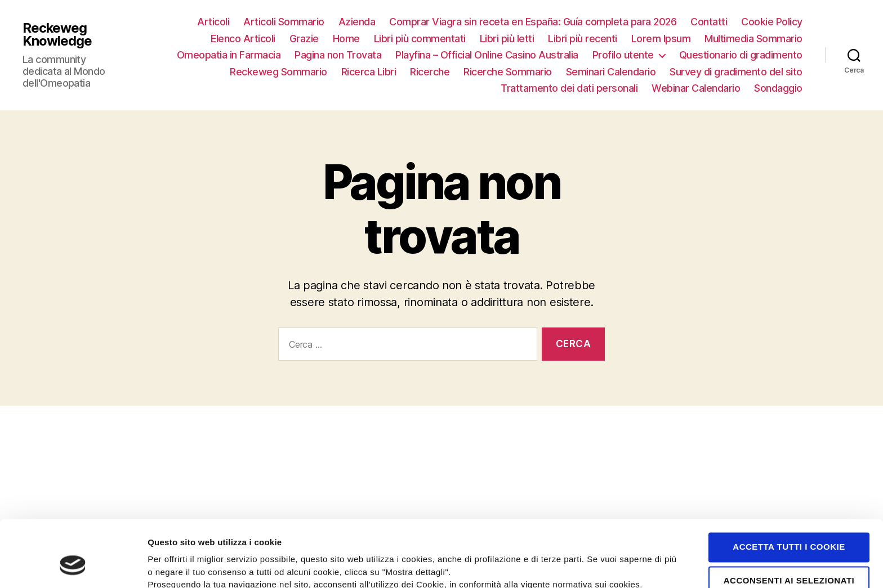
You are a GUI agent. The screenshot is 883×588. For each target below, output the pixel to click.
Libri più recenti (583, 39)
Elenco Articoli (243, 39)
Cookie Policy (772, 22)
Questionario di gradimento (741, 55)
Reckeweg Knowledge (57, 34)
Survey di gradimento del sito (736, 72)
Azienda (357, 22)
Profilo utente (623, 55)
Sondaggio (778, 88)
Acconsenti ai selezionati (789, 525)
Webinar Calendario (696, 88)
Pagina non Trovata (338, 55)
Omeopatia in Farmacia (229, 55)
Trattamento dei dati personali (569, 88)
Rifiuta (789, 559)
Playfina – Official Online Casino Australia (487, 55)
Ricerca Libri (369, 72)
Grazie (304, 39)
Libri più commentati (420, 39)
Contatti (709, 22)
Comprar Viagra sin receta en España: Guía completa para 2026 (533, 22)
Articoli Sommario (284, 22)
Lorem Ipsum (661, 39)
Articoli (213, 22)
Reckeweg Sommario (278, 72)
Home (346, 39)
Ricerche (430, 72)
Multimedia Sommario (753, 39)
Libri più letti (507, 39)
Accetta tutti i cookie (789, 492)
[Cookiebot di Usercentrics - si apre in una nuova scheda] (73, 566)
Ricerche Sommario (508, 72)
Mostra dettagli (598, 565)
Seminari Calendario (611, 72)
